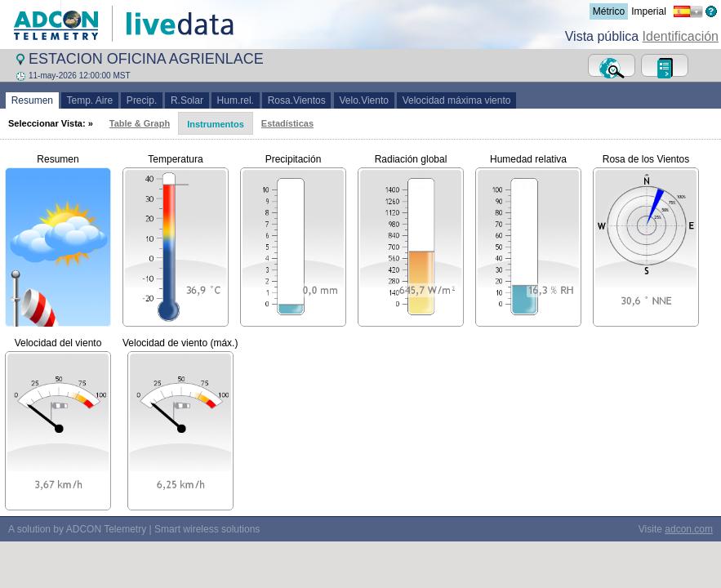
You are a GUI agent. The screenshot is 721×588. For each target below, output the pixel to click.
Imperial (649, 11)
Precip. (142, 100)
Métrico (609, 11)
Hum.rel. (236, 100)
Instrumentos (216, 124)
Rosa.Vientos (297, 100)
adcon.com (689, 529)
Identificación (681, 36)
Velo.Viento (364, 100)
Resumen (32, 100)
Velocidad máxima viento (456, 100)
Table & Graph (140, 123)
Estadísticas (287, 123)
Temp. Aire (90, 100)
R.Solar (187, 100)
